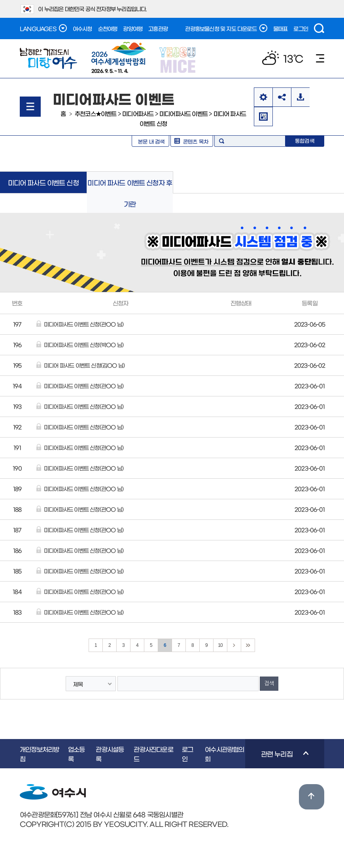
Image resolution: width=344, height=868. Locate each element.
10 (220, 645)
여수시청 (82, 28)
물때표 (281, 28)
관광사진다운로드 (153, 754)
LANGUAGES (43, 28)
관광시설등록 (110, 754)
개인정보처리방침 (39, 754)
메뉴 (320, 58)
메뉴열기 (30, 107)
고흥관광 (158, 28)
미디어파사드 (138, 113)
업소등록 (77, 754)
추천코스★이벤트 (96, 113)
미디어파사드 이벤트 (183, 113)
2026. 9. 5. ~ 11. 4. (119, 57)
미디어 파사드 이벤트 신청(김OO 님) (84, 365)
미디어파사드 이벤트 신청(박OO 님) (84, 345)
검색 (319, 28)
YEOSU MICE (178, 60)
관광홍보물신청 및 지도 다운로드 (226, 28)
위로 (312, 797)
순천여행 (108, 28)
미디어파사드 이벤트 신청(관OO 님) (84, 324)
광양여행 (133, 28)
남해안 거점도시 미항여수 (48, 59)
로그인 (301, 28)
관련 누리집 (277, 759)
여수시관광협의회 (224, 754)
